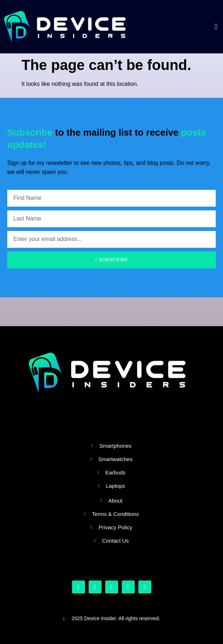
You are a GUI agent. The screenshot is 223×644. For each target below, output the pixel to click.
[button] (216, 27)
